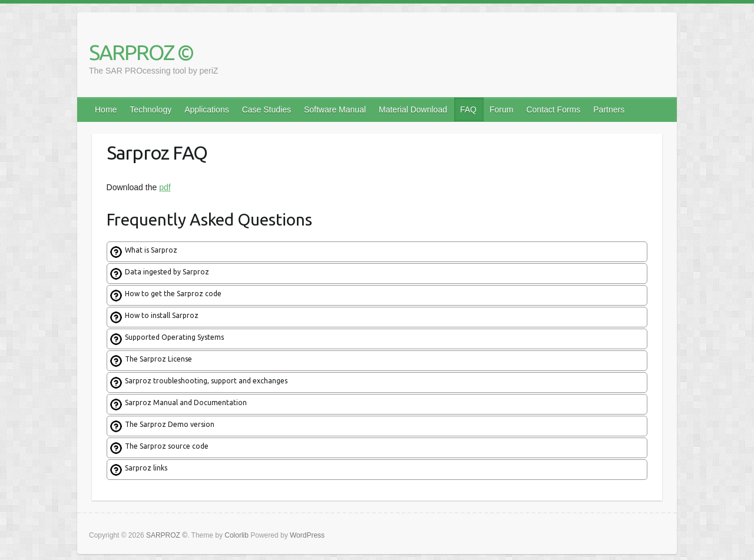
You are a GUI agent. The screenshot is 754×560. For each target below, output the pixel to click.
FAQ (468, 110)
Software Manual (335, 110)
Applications (207, 110)
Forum (501, 110)
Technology (151, 110)
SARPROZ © (141, 52)
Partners (609, 110)
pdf (165, 187)
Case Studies (267, 110)
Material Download (413, 110)
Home (106, 110)
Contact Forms (553, 110)
